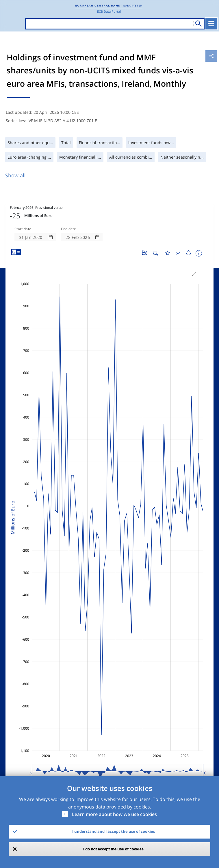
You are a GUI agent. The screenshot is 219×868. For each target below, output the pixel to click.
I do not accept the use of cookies (113, 849)
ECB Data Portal (109, 11)
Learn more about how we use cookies (114, 814)
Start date (23, 229)
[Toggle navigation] (211, 24)
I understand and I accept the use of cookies (114, 831)
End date (68, 229)
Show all (15, 175)
